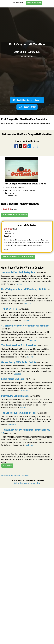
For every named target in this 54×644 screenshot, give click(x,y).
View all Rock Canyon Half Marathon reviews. (18, 257)
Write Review (7, 466)
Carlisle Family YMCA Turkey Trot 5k (19, 362)
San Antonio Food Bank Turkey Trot (18, 272)
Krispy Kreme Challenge (13, 379)
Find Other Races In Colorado (27, 100)
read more (19, 284)
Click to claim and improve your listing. (27, 483)
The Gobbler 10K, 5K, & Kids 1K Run (18, 413)
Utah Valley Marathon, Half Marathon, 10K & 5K (24, 289)
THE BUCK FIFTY (9, 309)
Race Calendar (27, 107)
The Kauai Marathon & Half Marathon (19, 345)
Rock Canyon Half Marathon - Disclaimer (15, 476)
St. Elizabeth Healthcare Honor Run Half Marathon (25, 326)
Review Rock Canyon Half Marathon (15, 215)
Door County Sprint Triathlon (15, 396)
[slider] (7, 209)
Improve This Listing (34, 3)
